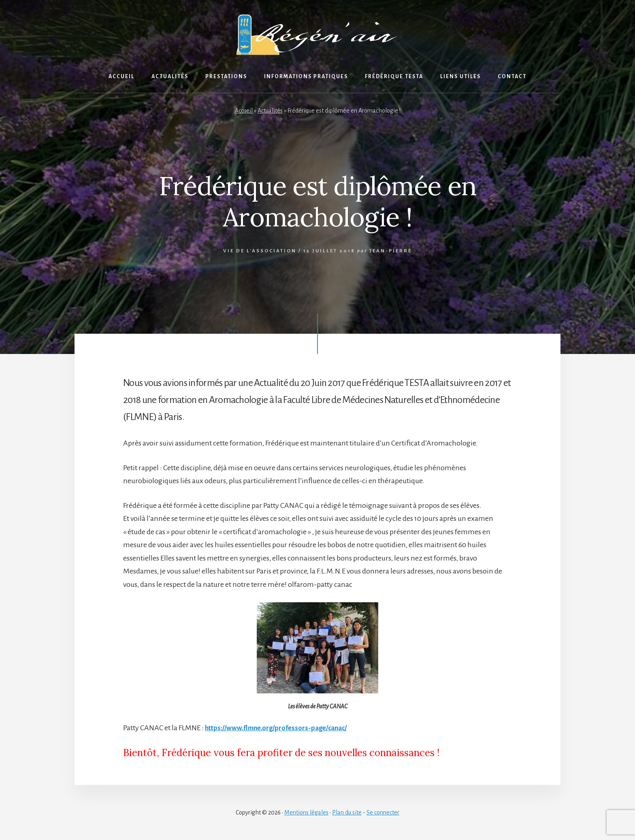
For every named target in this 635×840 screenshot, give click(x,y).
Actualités (270, 111)
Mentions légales (306, 812)
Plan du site (347, 812)
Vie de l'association (260, 251)
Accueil (244, 111)
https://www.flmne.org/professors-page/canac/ (281, 728)
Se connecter (383, 812)
